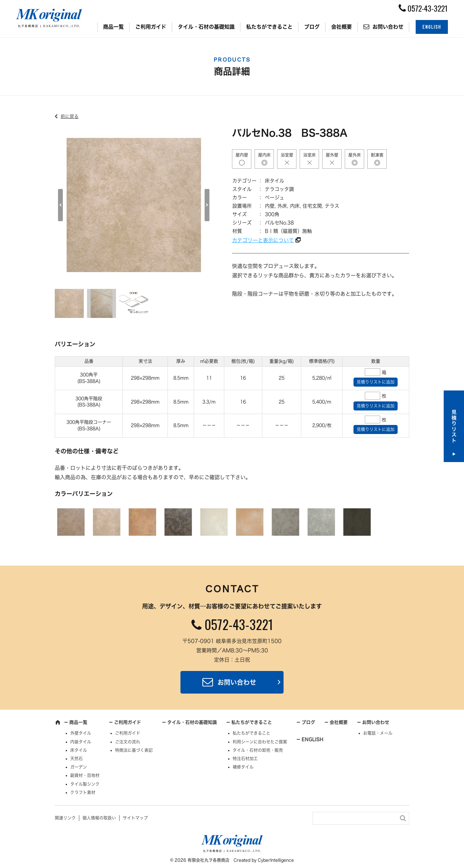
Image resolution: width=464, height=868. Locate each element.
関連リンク (65, 818)
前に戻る (70, 116)
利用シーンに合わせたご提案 (260, 742)
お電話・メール (378, 733)
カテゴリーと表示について (263, 240)
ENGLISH (432, 27)
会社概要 (342, 27)
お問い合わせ (388, 27)
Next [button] (207, 205)
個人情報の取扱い (99, 818)
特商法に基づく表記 (134, 750)
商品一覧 (113, 27)
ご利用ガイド (151, 27)
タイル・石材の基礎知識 (206, 27)
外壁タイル (81, 733)
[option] (134, 205)
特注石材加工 (245, 759)
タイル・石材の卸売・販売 (258, 750)
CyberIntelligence (276, 860)
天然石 (77, 759)
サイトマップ (135, 818)
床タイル (79, 750)
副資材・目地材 (85, 775)
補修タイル (243, 767)
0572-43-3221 (239, 624)
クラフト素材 (83, 792)
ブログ (312, 27)
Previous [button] (60, 205)
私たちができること (269, 27)
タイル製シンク (85, 784)
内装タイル (81, 742)
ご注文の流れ (128, 742)
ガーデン (79, 767)
